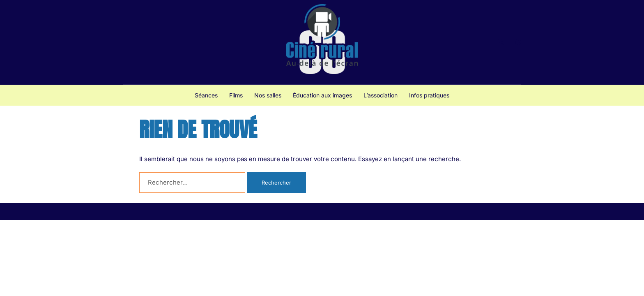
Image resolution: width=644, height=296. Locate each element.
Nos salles (268, 95)
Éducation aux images (322, 95)
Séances (206, 95)
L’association (381, 95)
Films (236, 95)
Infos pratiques (429, 95)
